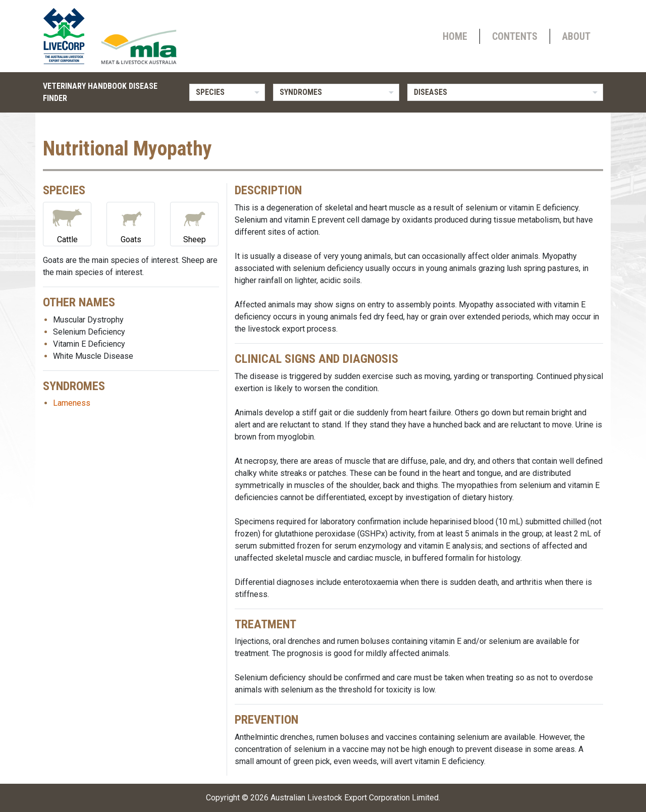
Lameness (72, 403)
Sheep (194, 223)
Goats (131, 223)
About (576, 36)
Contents (515, 36)
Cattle (67, 223)
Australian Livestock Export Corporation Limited (355, 798)
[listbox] (227, 92)
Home (455, 36)
